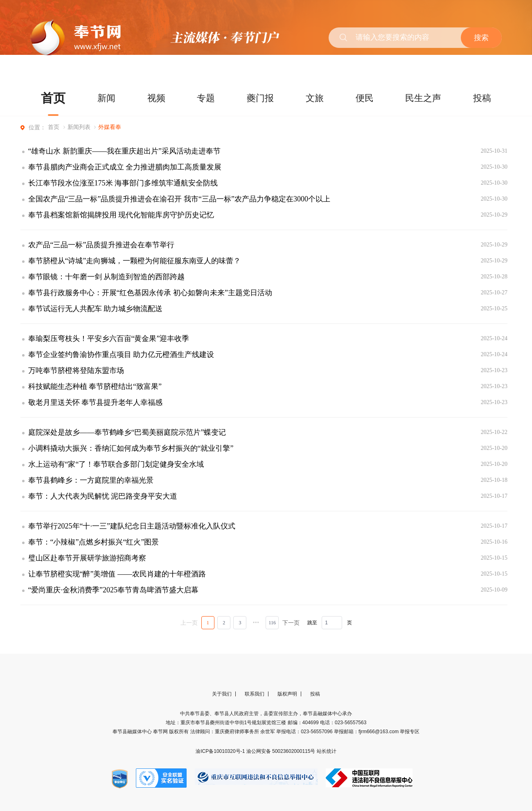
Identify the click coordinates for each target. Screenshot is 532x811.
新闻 (106, 98)
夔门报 (260, 98)
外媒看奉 (110, 127)
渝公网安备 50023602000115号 (282, 751)
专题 (206, 98)
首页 (53, 98)
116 (272, 623)
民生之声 (423, 98)
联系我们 (255, 694)
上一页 (189, 623)
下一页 (291, 623)
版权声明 (287, 694)
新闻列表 (79, 127)
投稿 (482, 98)
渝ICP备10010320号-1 (221, 751)
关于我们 (222, 694)
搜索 (481, 38)
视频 (156, 98)
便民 (365, 98)
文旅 (315, 98)
